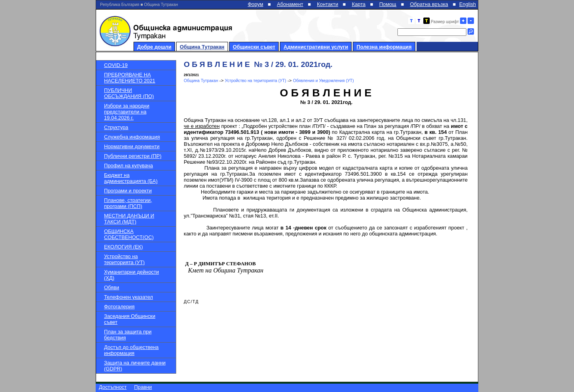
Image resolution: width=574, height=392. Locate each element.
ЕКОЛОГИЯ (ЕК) (123, 247)
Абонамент (290, 4)
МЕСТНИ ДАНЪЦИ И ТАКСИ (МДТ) (129, 219)
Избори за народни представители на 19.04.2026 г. (127, 112)
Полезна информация (384, 47)
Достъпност (113, 387)
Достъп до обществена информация (131, 350)
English (468, 4)
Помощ (388, 4)
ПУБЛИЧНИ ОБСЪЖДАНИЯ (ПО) (129, 93)
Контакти (327, 4)
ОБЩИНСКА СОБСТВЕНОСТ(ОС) (129, 234)
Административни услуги (316, 47)
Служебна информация (132, 137)
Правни (143, 387)
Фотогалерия (119, 307)
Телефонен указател (129, 297)
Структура (116, 127)
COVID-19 (116, 65)
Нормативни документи (132, 146)
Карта (359, 4)
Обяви (112, 287)
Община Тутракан (202, 47)
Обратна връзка (429, 4)
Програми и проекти (128, 191)
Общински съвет (254, 47)
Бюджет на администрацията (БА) (131, 178)
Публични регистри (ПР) (133, 156)
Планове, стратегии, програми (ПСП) (128, 203)
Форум (255, 4)
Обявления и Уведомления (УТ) (323, 81)
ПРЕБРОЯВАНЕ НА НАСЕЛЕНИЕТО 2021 (130, 78)
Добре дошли (154, 47)
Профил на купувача (129, 166)
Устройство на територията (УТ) (124, 259)
